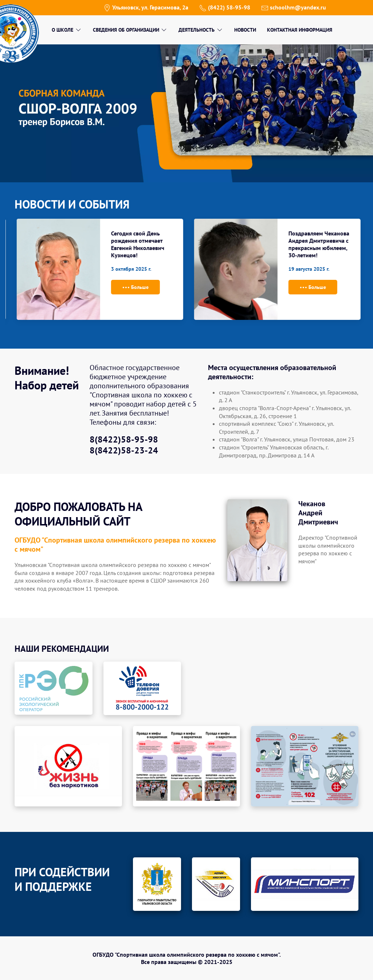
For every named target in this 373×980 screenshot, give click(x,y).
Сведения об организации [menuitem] (130, 30)
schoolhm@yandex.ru (294, 7)
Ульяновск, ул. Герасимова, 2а (146, 7)
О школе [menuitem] (67, 30)
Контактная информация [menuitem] (300, 30)
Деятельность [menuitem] (201, 30)
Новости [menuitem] (245, 30)
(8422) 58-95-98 (225, 7)
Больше (198, 288)
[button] (68, 765)
